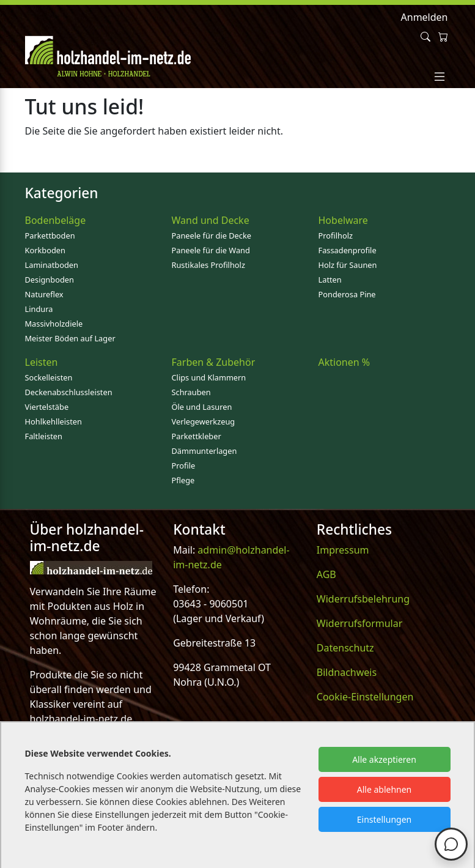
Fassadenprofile (348, 250)
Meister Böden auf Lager (70, 338)
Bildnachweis (347, 672)
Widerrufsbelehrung (363, 599)
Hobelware (343, 220)
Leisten (42, 362)
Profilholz (336, 236)
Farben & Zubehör (214, 362)
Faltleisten (44, 436)
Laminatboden (52, 265)
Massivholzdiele (54, 324)
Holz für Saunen (348, 265)
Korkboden (45, 250)
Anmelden (425, 17)
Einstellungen (384, 819)
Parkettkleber (197, 436)
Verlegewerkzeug (204, 421)
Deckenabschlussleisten (69, 392)
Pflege (183, 480)
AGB (326, 574)
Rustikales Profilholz (208, 265)
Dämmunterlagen (204, 451)
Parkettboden (50, 236)
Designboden (50, 280)
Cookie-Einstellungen (365, 697)
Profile (184, 466)
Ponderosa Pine (347, 294)
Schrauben (191, 392)
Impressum (343, 550)
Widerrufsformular (360, 623)
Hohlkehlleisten (53, 421)
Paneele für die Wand (211, 250)
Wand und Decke (211, 220)
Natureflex (44, 294)
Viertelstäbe (47, 407)
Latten (330, 280)
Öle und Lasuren (202, 407)
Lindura (39, 309)
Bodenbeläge (56, 220)
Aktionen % (344, 362)
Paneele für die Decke (212, 236)
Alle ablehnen (385, 789)
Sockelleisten (49, 377)
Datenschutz (345, 648)
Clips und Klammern (209, 377)
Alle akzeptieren (384, 759)
